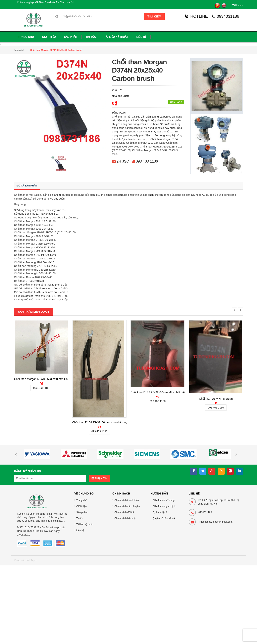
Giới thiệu (81, 506)
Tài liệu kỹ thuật (85, 524)
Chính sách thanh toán (127, 500)
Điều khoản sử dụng (164, 500)
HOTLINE (196, 16)
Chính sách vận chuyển (127, 506)
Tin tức (80, 518)
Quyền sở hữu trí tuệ (164, 518)
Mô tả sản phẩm (27, 186)
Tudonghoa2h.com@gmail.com (216, 522)
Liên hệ (80, 530)
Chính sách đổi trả (124, 512)
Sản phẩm (82, 512)
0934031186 (225, 16)
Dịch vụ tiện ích (161, 512)
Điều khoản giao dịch (164, 506)
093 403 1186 (147, 161)
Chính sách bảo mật (125, 518)
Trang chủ (19, 50)
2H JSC (123, 161)
